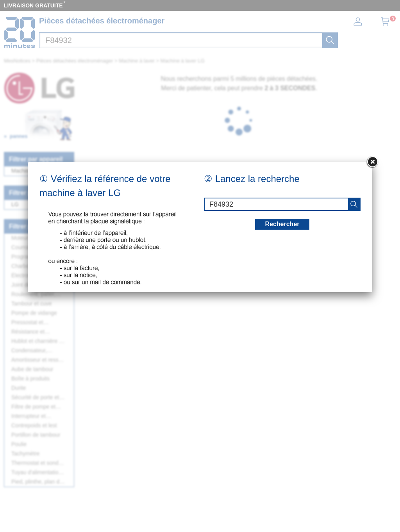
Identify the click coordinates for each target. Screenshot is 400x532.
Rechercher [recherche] (282, 224)
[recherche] (354, 204)
